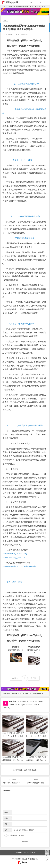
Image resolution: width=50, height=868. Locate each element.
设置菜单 (33, 9)
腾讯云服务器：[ (14, 41)
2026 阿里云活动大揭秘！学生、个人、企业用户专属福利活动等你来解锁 (36, 736)
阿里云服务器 (38, 694)
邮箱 (8, 818)
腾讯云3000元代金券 (32, 41)
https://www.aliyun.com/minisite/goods (19, 566)
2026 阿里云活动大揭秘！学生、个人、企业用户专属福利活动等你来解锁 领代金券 (13, 736)
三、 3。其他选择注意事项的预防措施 (25, 425)
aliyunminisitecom (28, 705)
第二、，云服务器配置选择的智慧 (23, 216)
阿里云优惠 (27, 694)
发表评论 (23, 35)
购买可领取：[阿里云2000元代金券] (23, 46)
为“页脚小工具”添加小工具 (25, 853)
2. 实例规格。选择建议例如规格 (20, 324)
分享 (33, 678)
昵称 (8, 812)
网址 (6, 824)
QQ (6, 830)
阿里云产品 (17, 694)
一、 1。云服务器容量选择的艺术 (23, 84)
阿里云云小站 (12, 3)
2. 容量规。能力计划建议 (19, 160)
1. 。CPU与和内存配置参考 (20, 238)
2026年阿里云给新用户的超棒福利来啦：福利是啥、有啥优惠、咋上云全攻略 (36, 760)
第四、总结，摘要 (14, 582)
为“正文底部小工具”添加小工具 (25, 770)
